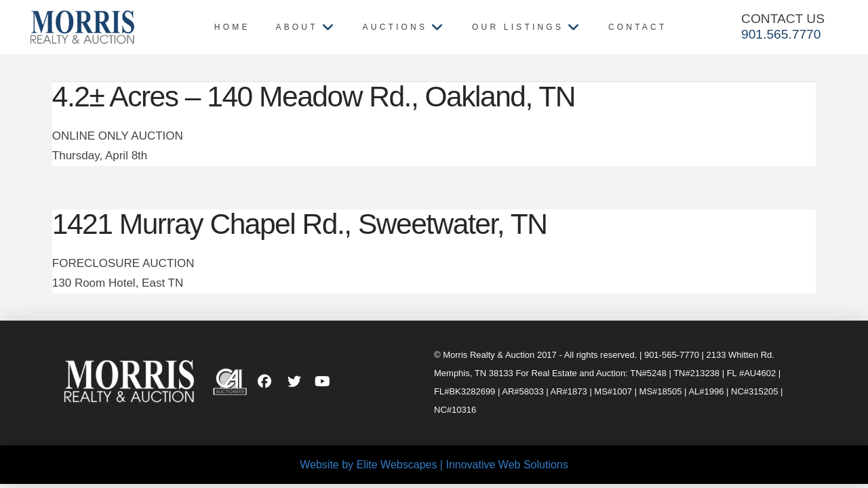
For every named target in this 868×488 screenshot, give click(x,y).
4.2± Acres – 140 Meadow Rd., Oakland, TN (314, 97)
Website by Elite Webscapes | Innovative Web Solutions (434, 465)
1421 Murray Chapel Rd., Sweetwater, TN (300, 224)
